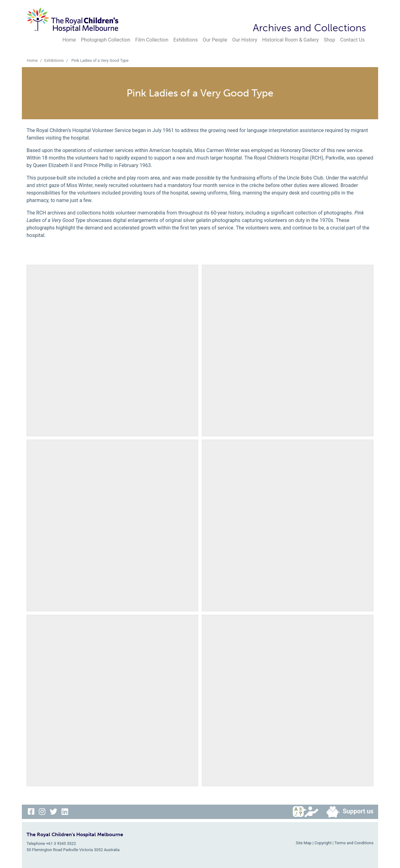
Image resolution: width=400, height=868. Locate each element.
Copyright (323, 843)
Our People (215, 40)
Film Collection (152, 40)
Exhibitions (186, 40)
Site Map (304, 843)
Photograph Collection (106, 40)
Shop (329, 40)
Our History (245, 40)
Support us (347, 812)
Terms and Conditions (354, 843)
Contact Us (352, 40)
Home (69, 40)
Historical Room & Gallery (290, 40)
